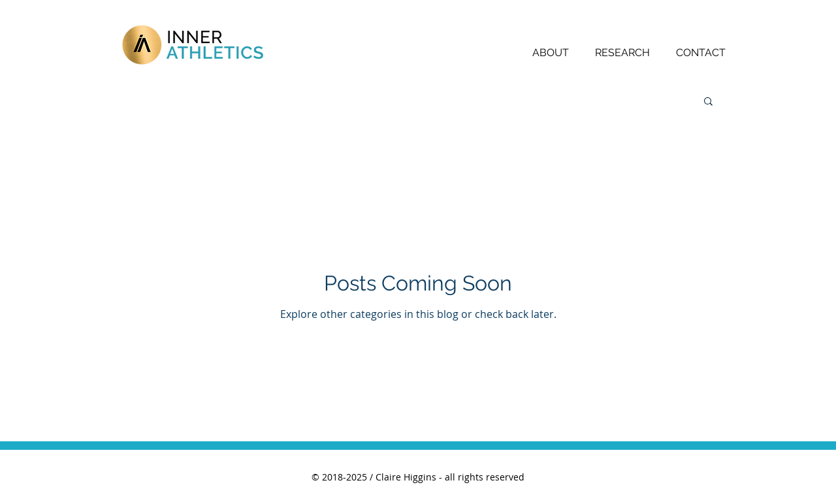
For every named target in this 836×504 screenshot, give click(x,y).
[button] (708, 102)
